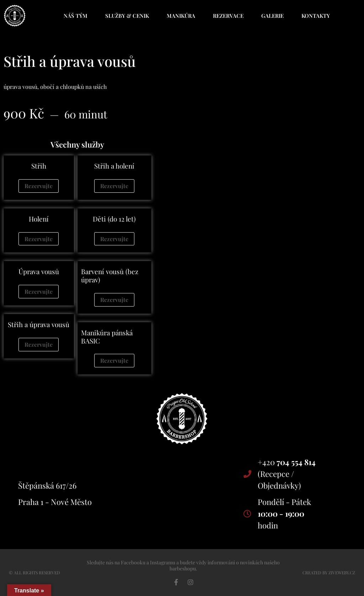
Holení (39, 219)
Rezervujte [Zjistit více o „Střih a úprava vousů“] (39, 344)
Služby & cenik (127, 16)
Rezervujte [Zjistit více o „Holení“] (39, 239)
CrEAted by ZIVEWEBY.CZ (329, 573)
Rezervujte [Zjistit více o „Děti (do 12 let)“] (114, 239)
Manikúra (181, 16)
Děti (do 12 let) (114, 219)
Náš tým (76, 16)
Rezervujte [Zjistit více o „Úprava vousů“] (39, 291)
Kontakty (316, 16)
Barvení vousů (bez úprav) (110, 275)
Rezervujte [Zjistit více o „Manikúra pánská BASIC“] (114, 360)
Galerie (272, 16)
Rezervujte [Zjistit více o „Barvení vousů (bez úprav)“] (114, 300)
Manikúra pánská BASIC (107, 337)
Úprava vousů (39, 271)
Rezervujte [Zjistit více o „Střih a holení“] (114, 186)
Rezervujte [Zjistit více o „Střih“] (39, 186)
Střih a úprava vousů (39, 324)
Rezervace (228, 16)
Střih (39, 166)
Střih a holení (114, 166)
